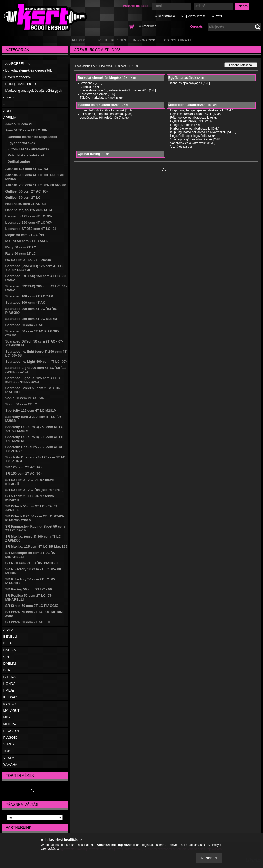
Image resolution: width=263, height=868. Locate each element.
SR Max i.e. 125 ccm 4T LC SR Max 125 (36, 547)
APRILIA (10, 118)
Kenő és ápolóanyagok (186, 83)
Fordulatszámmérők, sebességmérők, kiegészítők (114, 90)
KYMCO (10, 704)
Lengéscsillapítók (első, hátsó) (100, 118)
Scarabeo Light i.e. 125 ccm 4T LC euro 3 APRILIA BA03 (33, 380)
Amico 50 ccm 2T (19, 124)
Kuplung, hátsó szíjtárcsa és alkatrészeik (198, 132)
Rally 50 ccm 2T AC (21, 247)
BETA (8, 643)
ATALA (8, 630)
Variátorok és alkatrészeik (188, 143)
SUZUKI (10, 744)
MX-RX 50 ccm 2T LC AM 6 (27, 241)
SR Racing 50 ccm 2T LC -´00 (29, 589)
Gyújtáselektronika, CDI (187, 121)
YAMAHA (10, 764)
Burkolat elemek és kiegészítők (32, 137)
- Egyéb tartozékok (17, 77)
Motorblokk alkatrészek (26, 155)
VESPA (9, 758)
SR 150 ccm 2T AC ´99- (24, 474)
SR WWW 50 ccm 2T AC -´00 (28, 622)
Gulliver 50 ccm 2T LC (23, 198)
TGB (7, 751)
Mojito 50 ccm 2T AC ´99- (25, 235)
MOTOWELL (13, 724)
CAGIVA (10, 650)
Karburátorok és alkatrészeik (190, 129)
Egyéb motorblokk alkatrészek (191, 114)
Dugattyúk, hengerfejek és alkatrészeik (197, 110)
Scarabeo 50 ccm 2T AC (24, 325)
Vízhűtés (176, 147)
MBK (7, 717)
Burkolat (85, 87)
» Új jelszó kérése (193, 16)
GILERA (10, 677)
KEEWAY (10, 697)
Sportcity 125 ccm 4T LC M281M (31, 411)
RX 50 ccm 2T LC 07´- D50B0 (28, 260)
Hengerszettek (180, 125)
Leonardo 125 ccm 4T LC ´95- (29, 216)
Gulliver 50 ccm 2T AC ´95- (27, 191)
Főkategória (83, 66)
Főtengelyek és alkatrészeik (189, 118)
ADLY (8, 111)
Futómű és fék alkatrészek (29, 149)
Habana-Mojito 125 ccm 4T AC (29, 210)
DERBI (9, 670)
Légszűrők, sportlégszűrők (188, 136)
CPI (6, 657)
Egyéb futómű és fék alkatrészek (102, 110)
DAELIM (10, 663)
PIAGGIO (10, 738)
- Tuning (9, 97)
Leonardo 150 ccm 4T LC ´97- (29, 222)
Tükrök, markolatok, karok (97, 98)
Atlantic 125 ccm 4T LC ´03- (27, 169)
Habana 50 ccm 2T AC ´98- (26, 204)
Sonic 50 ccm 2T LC (21, 404)
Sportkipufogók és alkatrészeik (191, 139)
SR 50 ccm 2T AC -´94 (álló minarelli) (35, 490)
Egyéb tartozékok (22, 143)
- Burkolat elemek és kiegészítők (28, 70)
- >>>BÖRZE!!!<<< (17, 64)
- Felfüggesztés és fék (20, 84)
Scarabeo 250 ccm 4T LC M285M (31, 319)
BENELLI (10, 636)
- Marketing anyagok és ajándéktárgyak (33, 91)
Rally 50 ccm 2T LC (21, 254)
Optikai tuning (19, 162)
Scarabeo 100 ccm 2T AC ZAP (29, 296)
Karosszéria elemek (93, 94)
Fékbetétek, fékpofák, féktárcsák (102, 114)
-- (5, 104)
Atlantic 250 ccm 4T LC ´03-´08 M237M (36, 185)
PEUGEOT (12, 731)
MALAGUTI (12, 711)
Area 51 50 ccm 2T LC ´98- (26, 130)
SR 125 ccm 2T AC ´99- (24, 467)
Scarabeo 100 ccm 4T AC (25, 303)
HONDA (9, 684)
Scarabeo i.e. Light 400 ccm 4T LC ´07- (36, 362)
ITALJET (10, 690)
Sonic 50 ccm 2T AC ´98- (25, 398)
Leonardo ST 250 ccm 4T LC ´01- (31, 229)
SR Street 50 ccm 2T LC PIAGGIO (32, 606)
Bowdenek (87, 83)
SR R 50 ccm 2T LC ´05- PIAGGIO (32, 563)
